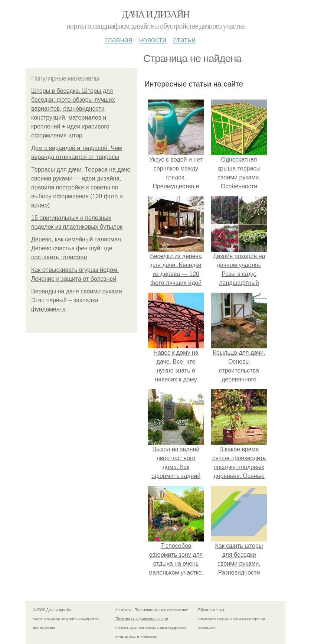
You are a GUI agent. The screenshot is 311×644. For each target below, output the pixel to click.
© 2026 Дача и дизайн (52, 610)
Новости (153, 40)
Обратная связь (212, 610)
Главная (119, 40)
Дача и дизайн (155, 14)
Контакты (123, 610)
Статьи (184, 40)
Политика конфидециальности (142, 619)
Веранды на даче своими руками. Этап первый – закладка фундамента (77, 300)
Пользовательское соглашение (161, 610)
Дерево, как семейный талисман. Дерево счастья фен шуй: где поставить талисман (77, 248)
